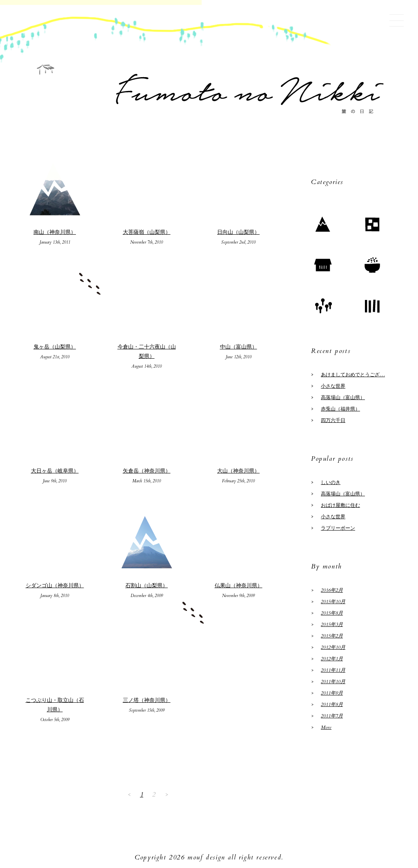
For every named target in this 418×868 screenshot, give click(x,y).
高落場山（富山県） (343, 397)
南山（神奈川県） (55, 232)
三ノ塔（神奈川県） (147, 700)
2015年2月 (332, 636)
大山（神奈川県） (238, 471)
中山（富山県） (239, 347)
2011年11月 (333, 670)
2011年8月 (332, 704)
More (326, 727)
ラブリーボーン (338, 528)
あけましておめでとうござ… (353, 375)
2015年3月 (332, 624)
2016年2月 (332, 590)
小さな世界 (333, 386)
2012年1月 (332, 659)
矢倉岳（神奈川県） (147, 471)
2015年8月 (332, 613)
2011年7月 (332, 716)
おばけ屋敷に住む (340, 505)
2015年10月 (333, 602)
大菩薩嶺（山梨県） (147, 232)
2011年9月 (332, 693)
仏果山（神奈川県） (239, 586)
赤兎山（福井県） (340, 409)
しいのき (331, 482)
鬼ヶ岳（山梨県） (55, 347)
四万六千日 (333, 420)
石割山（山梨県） (147, 586)
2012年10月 (333, 647)
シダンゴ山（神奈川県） (55, 586)
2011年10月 (333, 682)
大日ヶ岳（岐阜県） (55, 471)
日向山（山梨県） (238, 232)
